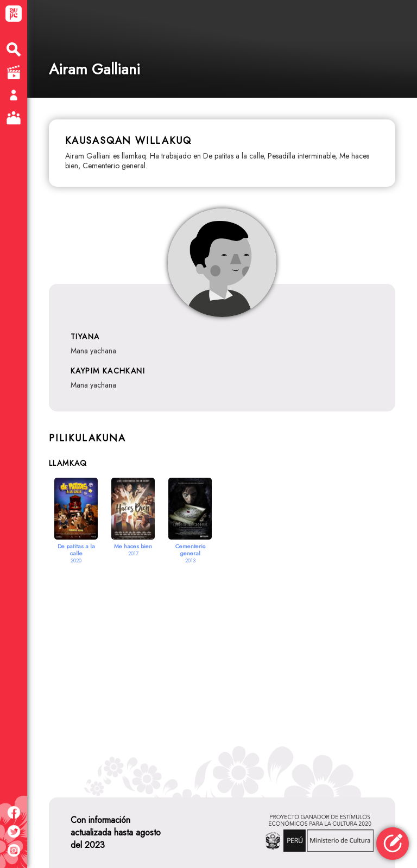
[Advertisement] (222, 667)
